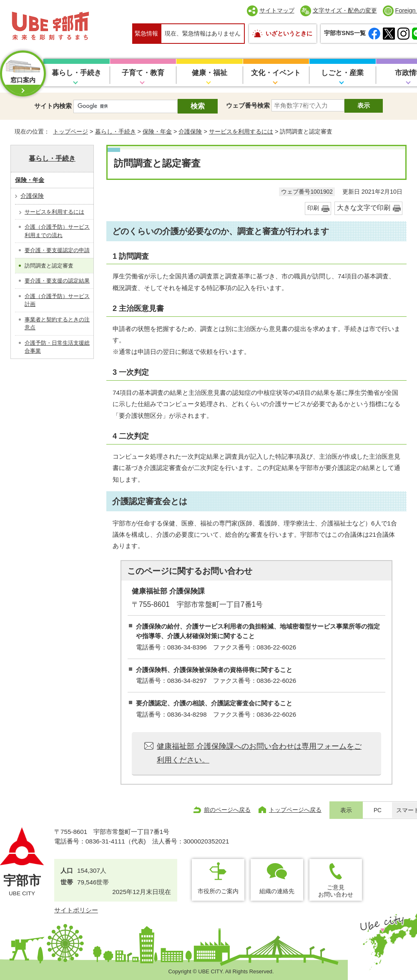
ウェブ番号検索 (248, 105)
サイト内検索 (53, 106)
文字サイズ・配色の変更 (345, 10)
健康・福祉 (210, 73)
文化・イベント (276, 73)
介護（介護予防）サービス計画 (57, 300)
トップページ (70, 131)
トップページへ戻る (295, 810)
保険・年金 (157, 131)
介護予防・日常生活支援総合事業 (57, 347)
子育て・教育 (143, 73)
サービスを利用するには (241, 131)
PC (378, 810)
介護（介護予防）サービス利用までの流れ (57, 231)
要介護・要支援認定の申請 (57, 250)
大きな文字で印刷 (364, 208)
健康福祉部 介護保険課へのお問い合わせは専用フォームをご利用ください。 (259, 753)
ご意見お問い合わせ (336, 891)
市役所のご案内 (218, 891)
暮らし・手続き (77, 73)
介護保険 (190, 131)
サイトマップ (277, 10)
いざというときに (289, 33)
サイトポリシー (76, 910)
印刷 (313, 208)
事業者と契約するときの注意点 (57, 324)
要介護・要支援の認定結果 (57, 281)
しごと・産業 (342, 73)
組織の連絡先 (277, 891)
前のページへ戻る (227, 810)
